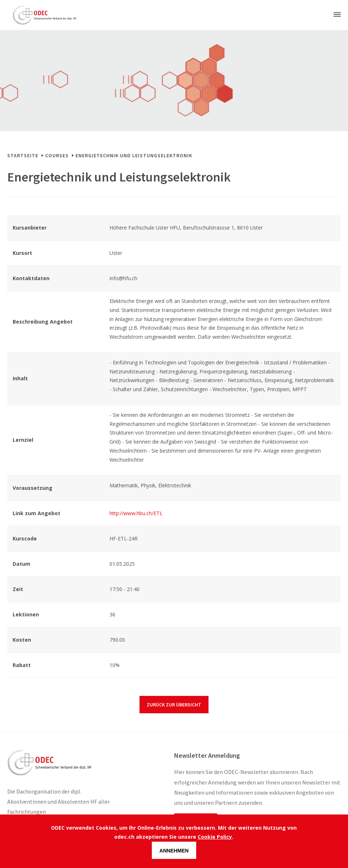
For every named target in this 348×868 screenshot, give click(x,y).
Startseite (23, 155)
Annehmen (174, 851)
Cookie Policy (215, 837)
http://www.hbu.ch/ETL (136, 513)
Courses (57, 155)
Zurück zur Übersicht (174, 705)
